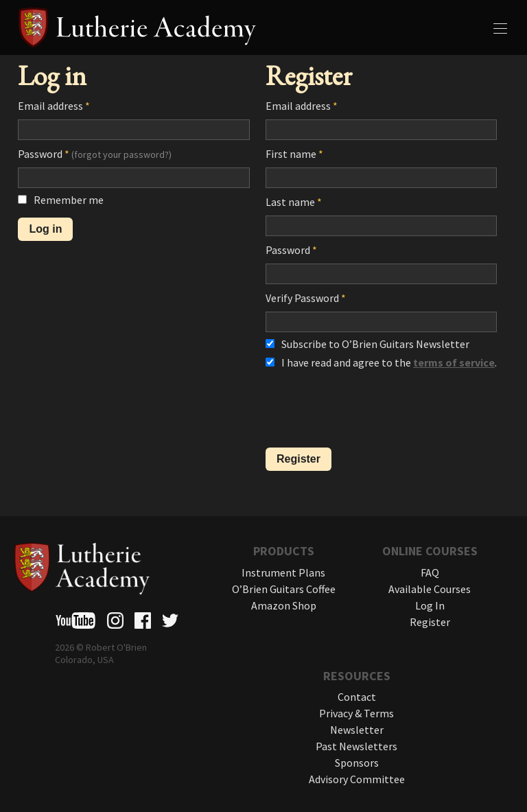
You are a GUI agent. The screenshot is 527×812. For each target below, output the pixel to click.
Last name (294, 202)
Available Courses (430, 589)
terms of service (454, 362)
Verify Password (306, 298)
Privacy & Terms (356, 713)
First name (294, 154)
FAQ (430, 572)
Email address (54, 106)
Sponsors (357, 763)
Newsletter (357, 730)
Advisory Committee (357, 779)
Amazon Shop (284, 605)
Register (430, 622)
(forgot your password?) (121, 154)
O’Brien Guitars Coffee (284, 589)
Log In (430, 605)
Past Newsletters (356, 746)
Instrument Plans (283, 572)
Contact (357, 697)
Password (95, 154)
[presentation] (370, 410)
